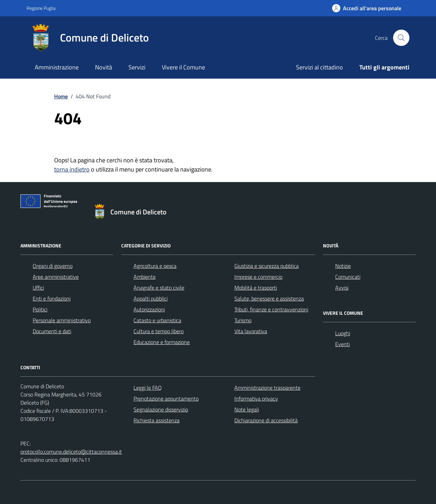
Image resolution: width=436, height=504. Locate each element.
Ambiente (145, 277)
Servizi (137, 67)
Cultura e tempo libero (159, 331)
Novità (104, 67)
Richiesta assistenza (157, 420)
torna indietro (72, 169)
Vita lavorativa (251, 331)
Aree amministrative (56, 277)
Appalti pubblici (151, 298)
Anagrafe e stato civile (159, 288)
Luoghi (343, 333)
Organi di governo (53, 266)
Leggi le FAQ (148, 388)
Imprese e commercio (258, 277)
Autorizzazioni (149, 309)
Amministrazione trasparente (267, 388)
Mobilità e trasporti (256, 288)
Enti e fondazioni (52, 298)
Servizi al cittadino (320, 67)
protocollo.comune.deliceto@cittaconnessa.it (71, 452)
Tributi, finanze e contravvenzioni (271, 309)
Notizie (343, 266)
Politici (40, 309)
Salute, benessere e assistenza (269, 298)
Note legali (247, 409)
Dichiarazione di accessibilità (266, 420)
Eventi (342, 344)
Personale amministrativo (62, 320)
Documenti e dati (52, 331)
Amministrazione (57, 67)
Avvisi (342, 288)
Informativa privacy (256, 399)
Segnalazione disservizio (161, 409)
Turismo (243, 320)
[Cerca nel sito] (401, 38)
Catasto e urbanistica (157, 320)
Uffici (38, 288)
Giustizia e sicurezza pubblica (267, 266)
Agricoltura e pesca (155, 266)
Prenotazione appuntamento (166, 399)
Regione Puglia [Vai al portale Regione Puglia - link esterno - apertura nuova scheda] (41, 8)
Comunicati (348, 277)
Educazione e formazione (162, 342)
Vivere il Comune (183, 67)
